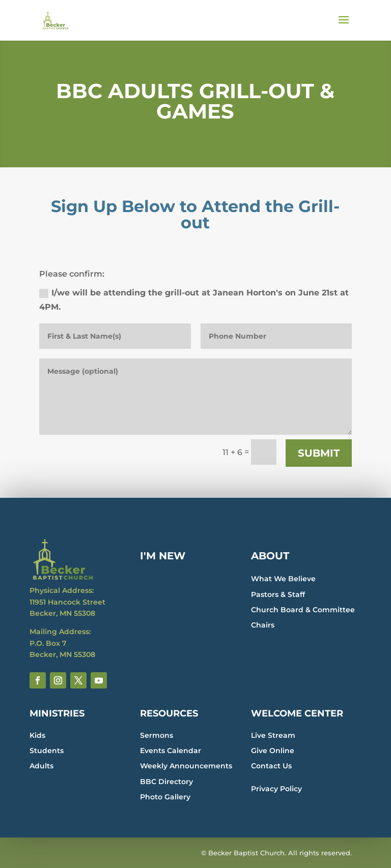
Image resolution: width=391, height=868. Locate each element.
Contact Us (271, 766)
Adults (41, 766)
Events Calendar (171, 751)
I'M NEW (163, 556)
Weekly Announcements (186, 766)
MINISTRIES (57, 713)
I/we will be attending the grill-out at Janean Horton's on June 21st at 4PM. (194, 300)
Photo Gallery (165, 797)
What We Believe (283, 579)
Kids (37, 735)
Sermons (157, 735)
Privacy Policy (276, 789)
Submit (319, 453)
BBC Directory (166, 782)
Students (47, 751)
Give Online (273, 751)
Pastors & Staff (278, 594)
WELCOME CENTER (297, 713)
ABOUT (270, 556)
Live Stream (273, 735)
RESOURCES (169, 713)
